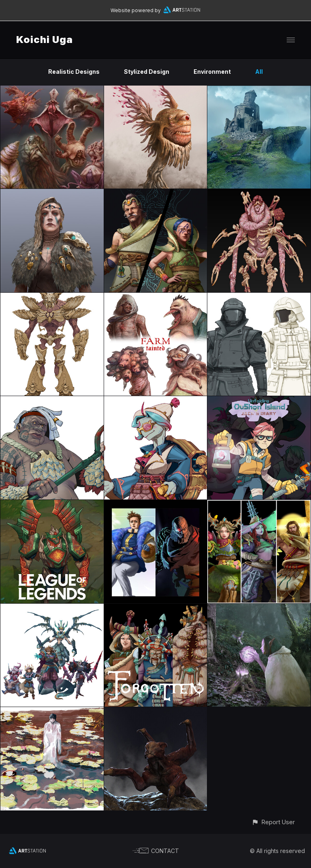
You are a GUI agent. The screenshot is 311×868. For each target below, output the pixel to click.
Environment (212, 72)
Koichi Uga (45, 40)
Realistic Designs (74, 72)
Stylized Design (147, 72)
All (259, 72)
